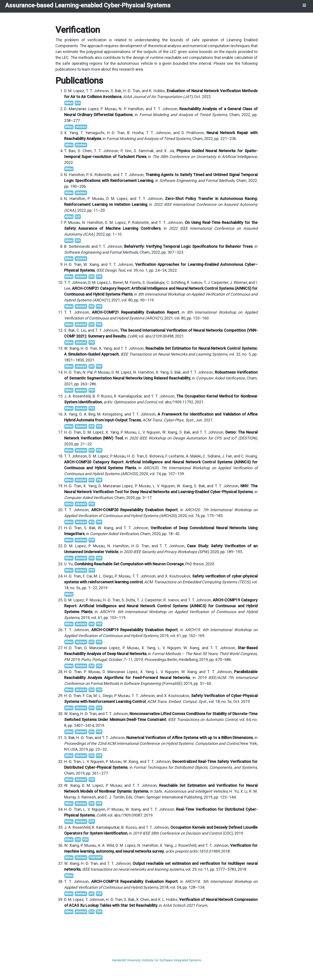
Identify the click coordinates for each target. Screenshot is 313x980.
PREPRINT (96, 858)
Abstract (81, 127)
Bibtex (69, 103)
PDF (99, 277)
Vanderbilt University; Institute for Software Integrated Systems (157, 960)
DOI (78, 103)
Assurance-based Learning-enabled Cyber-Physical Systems (88, 5)
